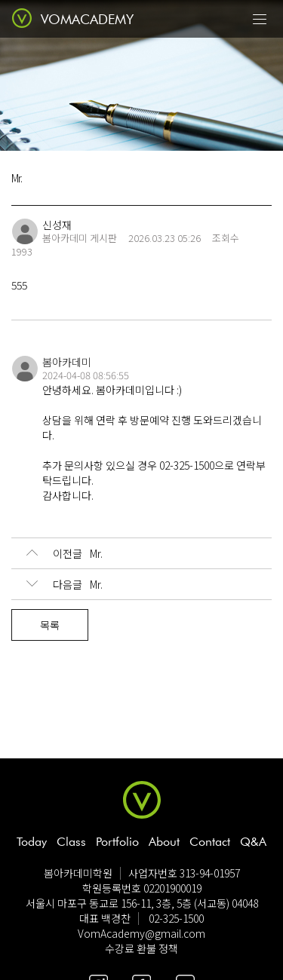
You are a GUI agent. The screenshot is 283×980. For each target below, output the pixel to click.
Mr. (65, 553)
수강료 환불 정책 (141, 948)
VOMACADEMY (87, 19)
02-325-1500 (176, 918)
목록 (50, 625)
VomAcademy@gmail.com (141, 933)
